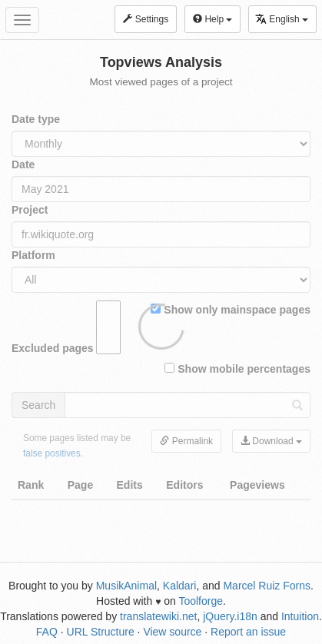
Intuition (300, 616)
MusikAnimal (126, 586)
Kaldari (180, 586)
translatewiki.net (158, 616)
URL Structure (101, 632)
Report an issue (248, 632)
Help (212, 19)
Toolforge (201, 601)
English (282, 19)
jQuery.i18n (230, 616)
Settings (146, 19)
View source (172, 632)
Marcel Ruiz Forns (267, 586)
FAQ (47, 632)
